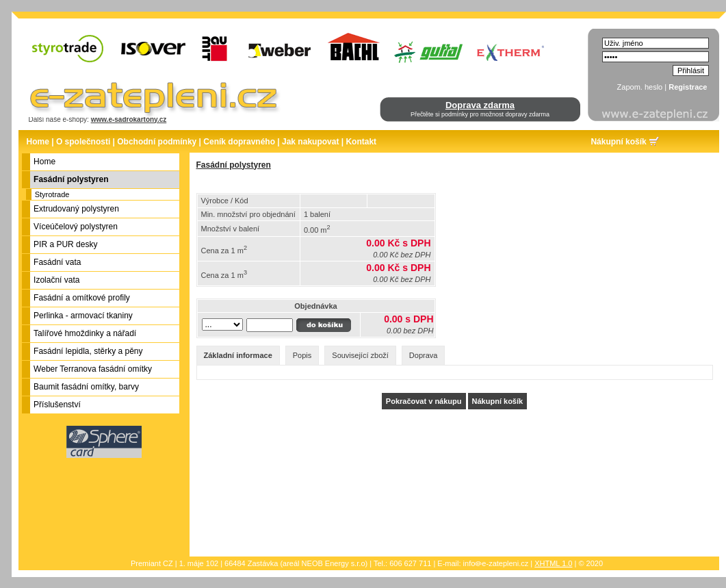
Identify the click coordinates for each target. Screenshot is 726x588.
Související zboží (360, 355)
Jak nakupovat (310, 142)
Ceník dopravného (239, 142)
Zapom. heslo (640, 87)
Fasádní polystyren (234, 165)
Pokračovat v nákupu (424, 401)
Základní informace (238, 355)
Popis (302, 355)
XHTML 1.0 (553, 563)
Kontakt (361, 142)
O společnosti (83, 142)
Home (38, 142)
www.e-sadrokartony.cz (129, 119)
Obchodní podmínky (157, 142)
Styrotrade (52, 194)
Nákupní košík (618, 142)
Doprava (424, 355)
